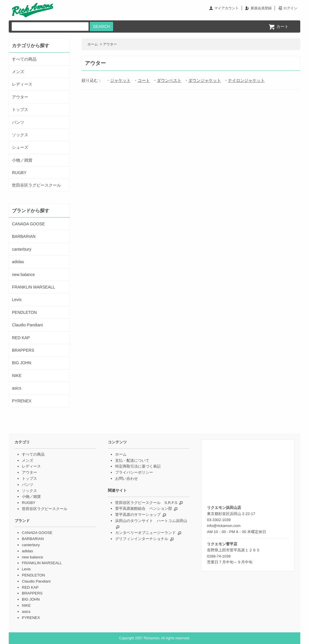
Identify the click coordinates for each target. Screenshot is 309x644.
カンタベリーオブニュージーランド (145, 533)
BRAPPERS (23, 350)
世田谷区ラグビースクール (36, 185)
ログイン (290, 8)
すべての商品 (24, 59)
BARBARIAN (24, 236)
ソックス (20, 135)
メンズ (18, 72)
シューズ (20, 147)
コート (144, 80)
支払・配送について (132, 460)
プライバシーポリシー (134, 472)
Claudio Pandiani (27, 325)
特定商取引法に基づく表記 (138, 466)
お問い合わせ (127, 478)
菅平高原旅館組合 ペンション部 (144, 508)
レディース (22, 84)
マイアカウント (227, 8)
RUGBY (19, 173)
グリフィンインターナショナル (142, 539)
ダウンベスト (169, 80)
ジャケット (120, 80)
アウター (110, 44)
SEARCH (101, 26)
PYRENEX (22, 401)
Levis (17, 300)
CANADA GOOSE (28, 224)
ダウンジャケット (205, 80)
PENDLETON (24, 312)
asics (17, 388)
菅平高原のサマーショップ (138, 515)
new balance (23, 275)
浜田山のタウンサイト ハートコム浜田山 (151, 521)
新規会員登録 (261, 8)
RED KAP (21, 338)
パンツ (18, 122)
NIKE (17, 376)
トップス (20, 109)
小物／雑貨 (22, 160)
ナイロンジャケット (246, 80)
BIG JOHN (22, 363)
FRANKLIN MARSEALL (34, 287)
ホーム (93, 44)
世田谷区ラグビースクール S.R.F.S (146, 503)
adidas (18, 262)
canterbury (22, 249)
